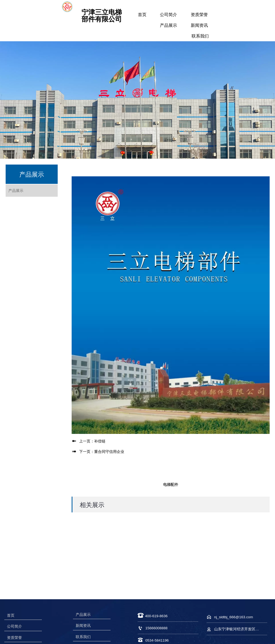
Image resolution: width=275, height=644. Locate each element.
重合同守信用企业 (109, 452)
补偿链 (100, 441)
